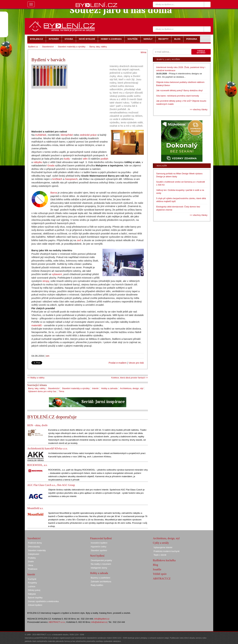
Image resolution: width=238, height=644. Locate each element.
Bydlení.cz (33, 47)
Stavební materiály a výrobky (76, 388)
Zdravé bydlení (35, 605)
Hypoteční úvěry (99, 547)
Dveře (31, 561)
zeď (79, 240)
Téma (61, 391)
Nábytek (32, 594)
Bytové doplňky (35, 598)
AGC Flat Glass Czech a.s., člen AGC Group (51, 485)
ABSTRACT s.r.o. (57, 622)
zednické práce (88, 135)
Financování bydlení (101, 538)
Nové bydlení (97, 556)
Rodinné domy (35, 543)
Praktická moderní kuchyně (167, 551)
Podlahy (32, 558)
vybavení (57, 274)
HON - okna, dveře (37, 425)
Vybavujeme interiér (163, 547)
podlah (104, 159)
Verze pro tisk (136, 363)
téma (143, 52)
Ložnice (32, 586)
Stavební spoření (99, 550)
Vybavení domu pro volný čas (42, 391)
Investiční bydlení (99, 543)
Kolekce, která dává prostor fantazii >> (130, 378)
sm (48, 356)
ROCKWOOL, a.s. (37, 465)
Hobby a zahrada (109, 388)
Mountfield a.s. (35, 508)
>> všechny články (199, 109)
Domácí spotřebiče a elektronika (43, 601)
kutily (67, 159)
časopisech (71, 179)
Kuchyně (32, 579)
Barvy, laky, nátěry (37, 388)
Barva (54, 193)
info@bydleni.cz (102, 619)
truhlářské (41, 135)
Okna (30, 565)
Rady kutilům (97, 585)
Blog (155, 565)
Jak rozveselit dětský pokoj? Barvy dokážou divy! (179, 90)
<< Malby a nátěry (36, 378)
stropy (46, 281)
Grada (51, 165)
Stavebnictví (54, 388)
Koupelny (32, 583)
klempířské (67, 135)
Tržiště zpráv (160, 574)
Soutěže (157, 569)
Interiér (95, 388)
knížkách (57, 179)
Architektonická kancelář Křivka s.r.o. (47, 448)
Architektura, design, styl (132, 388)
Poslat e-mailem (118, 363)
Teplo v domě (160, 555)
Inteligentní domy (99, 568)
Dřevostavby (34, 547)
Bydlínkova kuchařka (164, 560)
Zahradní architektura (101, 582)
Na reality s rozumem (101, 564)
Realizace (33, 569)
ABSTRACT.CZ (162, 579)
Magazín (162, 166)
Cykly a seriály (161, 543)
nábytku (38, 162)
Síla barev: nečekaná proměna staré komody (178, 96)
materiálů (37, 325)
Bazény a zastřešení (100, 578)
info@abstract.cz (99, 622)
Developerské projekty (101, 560)
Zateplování (34, 554)
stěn (85, 159)
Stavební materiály (37, 550)
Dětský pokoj (34, 590)
